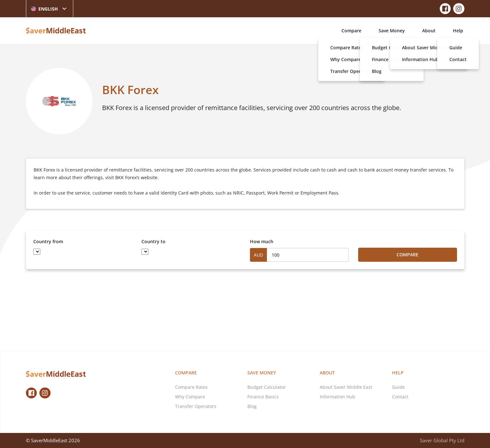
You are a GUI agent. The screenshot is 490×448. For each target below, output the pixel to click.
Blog (252, 406)
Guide (398, 387)
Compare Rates (191, 387)
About (429, 31)
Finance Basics (263, 397)
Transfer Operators (196, 406)
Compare (351, 31)
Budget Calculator (267, 387)
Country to (153, 241)
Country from (48, 241)
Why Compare (190, 397)
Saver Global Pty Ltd (442, 440)
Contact (400, 397)
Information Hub (337, 397)
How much (262, 241)
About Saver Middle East (346, 387)
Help (458, 31)
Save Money (392, 31)
